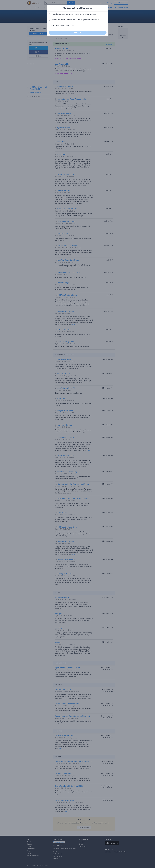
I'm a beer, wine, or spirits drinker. (63, 25)
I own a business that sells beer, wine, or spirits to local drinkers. (74, 14)
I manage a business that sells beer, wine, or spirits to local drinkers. (75, 20)
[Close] (106, 8)
